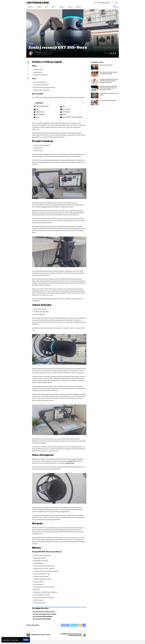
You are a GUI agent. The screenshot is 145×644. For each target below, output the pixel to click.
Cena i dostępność (40, 115)
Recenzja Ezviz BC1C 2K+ (106, 64)
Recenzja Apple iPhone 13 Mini (108, 99)
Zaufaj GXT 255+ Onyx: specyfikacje (72, 117)
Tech (31, 43)
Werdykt (64, 115)
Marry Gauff (38, 52)
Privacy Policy (6, 641)
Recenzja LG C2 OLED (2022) (42, 619)
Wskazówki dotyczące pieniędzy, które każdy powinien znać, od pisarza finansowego (109, 87)
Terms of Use (15, 641)
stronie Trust (70, 463)
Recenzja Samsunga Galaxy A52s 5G (45, 614)
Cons (37, 109)
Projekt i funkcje (40, 112)
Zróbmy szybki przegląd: (42, 106)
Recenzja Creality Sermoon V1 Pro (44, 612)
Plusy (64, 107)
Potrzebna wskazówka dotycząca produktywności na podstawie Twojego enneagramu (109, 80)
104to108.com (37, 3)
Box (75, 461)
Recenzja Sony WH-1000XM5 (43, 617)
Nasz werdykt (66, 109)
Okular (37, 117)
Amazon (70, 461)
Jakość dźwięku (66, 112)
